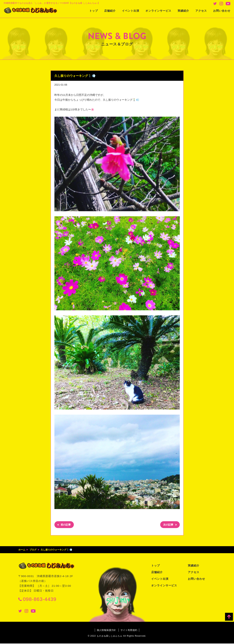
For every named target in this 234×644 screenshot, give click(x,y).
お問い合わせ (222, 11)
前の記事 (67, 525)
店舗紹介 (110, 11)
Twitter (215, 4)
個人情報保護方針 (105, 631)
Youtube (228, 4)
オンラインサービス (158, 11)
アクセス (201, 11)
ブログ (33, 550)
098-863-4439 (40, 600)
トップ (94, 11)
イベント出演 (131, 11)
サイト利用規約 (130, 631)
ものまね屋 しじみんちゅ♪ (35, 11)
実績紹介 (183, 11)
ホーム (22, 550)
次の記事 (167, 525)
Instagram (221, 4)
